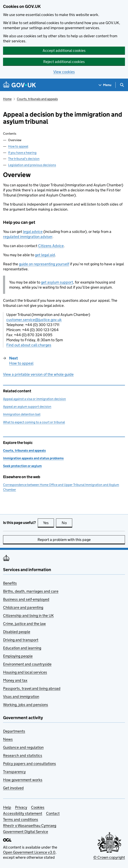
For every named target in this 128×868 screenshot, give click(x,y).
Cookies (38, 807)
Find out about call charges (29, 345)
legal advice (33, 232)
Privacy (21, 807)
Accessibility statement (23, 813)
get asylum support (57, 282)
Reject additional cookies (64, 62)
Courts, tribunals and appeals (37, 99)
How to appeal (18, 146)
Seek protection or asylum (22, 466)
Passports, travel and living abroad (32, 688)
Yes (48, 523)
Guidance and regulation (23, 747)
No (67, 523)
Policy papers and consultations (30, 764)
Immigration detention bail (22, 414)
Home (7, 99)
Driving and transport (21, 640)
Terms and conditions (21, 819)
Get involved (13, 788)
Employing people (18, 656)
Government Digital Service (26, 832)
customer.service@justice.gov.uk (34, 320)
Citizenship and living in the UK (28, 616)
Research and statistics (23, 756)
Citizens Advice (51, 246)
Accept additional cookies (64, 51)
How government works (23, 780)
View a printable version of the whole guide (38, 374)
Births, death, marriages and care (31, 591)
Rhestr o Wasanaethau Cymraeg (30, 826)
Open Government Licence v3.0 (29, 852)
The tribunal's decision (24, 159)
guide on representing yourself (44, 264)
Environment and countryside (27, 664)
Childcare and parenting (23, 607)
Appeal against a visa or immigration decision (34, 399)
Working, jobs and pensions (26, 705)
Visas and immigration (21, 697)
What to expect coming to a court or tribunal (34, 422)
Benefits (10, 583)
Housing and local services (25, 672)
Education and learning (22, 648)
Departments (14, 731)
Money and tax (15, 680)
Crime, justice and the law (24, 624)
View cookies (64, 72)
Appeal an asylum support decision (27, 407)
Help (7, 807)
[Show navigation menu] (105, 85)
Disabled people (17, 632)
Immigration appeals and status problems (33, 458)
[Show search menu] (122, 85)
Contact (53, 813)
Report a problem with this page (64, 540)
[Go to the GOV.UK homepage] (19, 85)
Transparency (14, 772)
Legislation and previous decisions (32, 165)
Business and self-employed (26, 599)
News (8, 739)
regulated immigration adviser (28, 237)
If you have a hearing (22, 153)
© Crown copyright (109, 857)
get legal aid (45, 255)
